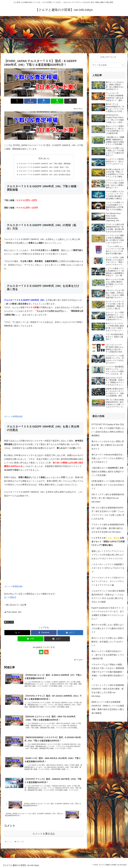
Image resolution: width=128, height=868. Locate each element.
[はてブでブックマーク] (44, 101)
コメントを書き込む (44, 834)
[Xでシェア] (17, 101)
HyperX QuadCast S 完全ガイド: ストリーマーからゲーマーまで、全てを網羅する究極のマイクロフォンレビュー (108, 613)
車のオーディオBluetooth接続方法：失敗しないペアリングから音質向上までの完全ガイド (108, 458)
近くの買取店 (10, 597)
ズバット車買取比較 (13, 417)
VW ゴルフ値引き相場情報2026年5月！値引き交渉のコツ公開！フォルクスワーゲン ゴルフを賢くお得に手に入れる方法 (108, 513)
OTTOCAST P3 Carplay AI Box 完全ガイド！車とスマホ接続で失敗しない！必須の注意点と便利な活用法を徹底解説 (108, 430)
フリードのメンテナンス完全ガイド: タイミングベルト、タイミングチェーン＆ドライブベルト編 (108, 581)
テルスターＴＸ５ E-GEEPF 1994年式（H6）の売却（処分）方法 (44, 167)
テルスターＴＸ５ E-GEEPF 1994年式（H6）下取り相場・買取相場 (45, 164)
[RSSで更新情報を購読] (46, 652)
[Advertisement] (64, 35)
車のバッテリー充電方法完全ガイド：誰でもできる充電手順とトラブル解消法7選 (108, 655)
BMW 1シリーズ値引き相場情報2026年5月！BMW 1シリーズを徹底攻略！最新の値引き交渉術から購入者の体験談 (108, 707)
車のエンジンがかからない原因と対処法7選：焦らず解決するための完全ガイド (108, 445)
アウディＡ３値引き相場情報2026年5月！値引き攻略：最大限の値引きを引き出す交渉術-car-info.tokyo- (108, 528)
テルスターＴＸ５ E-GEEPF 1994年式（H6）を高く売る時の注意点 (45, 174)
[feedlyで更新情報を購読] (41, 652)
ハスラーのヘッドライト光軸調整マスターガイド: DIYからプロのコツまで (108, 568)
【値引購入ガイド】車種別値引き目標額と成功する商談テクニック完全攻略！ (108, 472)
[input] (108, 65)
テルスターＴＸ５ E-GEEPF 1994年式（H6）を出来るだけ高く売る (45, 171)
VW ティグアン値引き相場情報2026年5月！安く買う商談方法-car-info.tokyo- (108, 498)
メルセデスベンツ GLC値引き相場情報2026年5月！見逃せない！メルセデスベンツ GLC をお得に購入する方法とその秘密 (108, 596)
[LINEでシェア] (57, 101)
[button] (71, 101)
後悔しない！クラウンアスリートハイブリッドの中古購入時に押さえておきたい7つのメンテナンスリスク (108, 555)
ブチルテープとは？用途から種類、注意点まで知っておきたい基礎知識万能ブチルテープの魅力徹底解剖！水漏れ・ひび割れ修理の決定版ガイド (108, 672)
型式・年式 (9, 622)
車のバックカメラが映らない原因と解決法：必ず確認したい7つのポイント (108, 642)
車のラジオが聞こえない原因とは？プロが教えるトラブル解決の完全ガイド (108, 628)
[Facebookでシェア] (30, 101)
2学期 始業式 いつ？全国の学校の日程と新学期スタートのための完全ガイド (108, 485)
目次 (41, 158)
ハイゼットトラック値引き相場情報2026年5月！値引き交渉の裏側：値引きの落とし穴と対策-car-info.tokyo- (108, 691)
